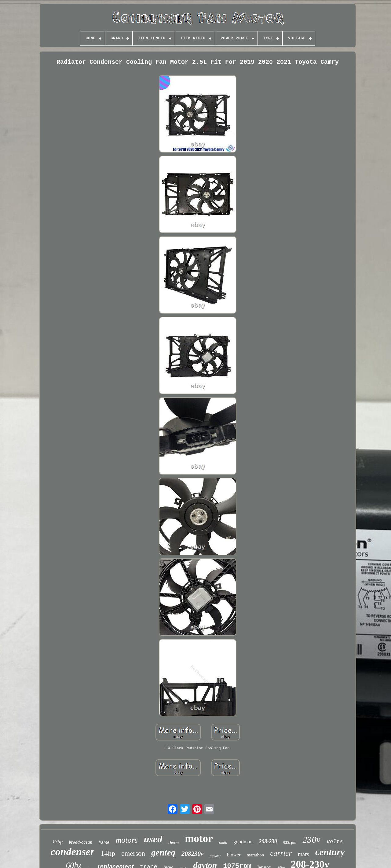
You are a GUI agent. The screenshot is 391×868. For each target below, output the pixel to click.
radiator (215, 856)
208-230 (268, 841)
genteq (163, 852)
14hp (108, 853)
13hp (57, 842)
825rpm (290, 842)
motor (199, 839)
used (153, 839)
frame (104, 842)
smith (223, 842)
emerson (133, 854)
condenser (73, 852)
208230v (192, 854)
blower (234, 855)
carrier (281, 853)
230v (311, 839)
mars (303, 854)
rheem (174, 842)
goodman (243, 842)
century (330, 852)
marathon (256, 855)
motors (126, 840)
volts (335, 842)
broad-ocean (81, 842)
